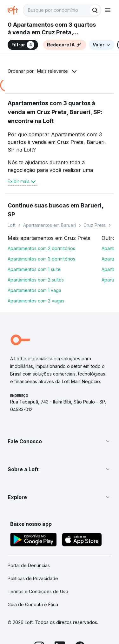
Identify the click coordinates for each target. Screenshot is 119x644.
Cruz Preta (95, 225)
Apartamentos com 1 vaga (34, 290)
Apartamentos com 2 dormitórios (41, 248)
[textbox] (62, 10)
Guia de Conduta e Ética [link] (33, 604)
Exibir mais (22, 181)
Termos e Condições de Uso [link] (38, 591)
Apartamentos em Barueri (50, 225)
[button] (60, 441)
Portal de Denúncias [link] (29, 565)
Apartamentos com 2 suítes (36, 280)
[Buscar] (95, 10)
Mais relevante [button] (53, 71)
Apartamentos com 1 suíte (34, 269)
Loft (12, 225)
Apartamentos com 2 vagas (36, 301)
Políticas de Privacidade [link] (33, 578)
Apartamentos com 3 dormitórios (41, 259)
